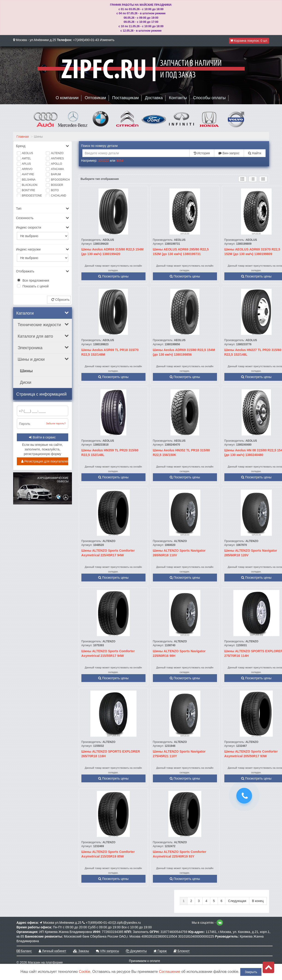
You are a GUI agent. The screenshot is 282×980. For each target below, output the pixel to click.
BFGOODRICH (60, 180)
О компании (67, 98)
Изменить (107, 40)
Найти (255, 153)
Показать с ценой (36, 286)
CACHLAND (59, 196)
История (202, 153)
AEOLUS (28, 153)
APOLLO (56, 164)
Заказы (81, 951)
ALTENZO (57, 153)
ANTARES (57, 158)
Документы (136, 951)
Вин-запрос (229, 153)
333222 (104, 161)
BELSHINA (29, 180)
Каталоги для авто (43, 336)
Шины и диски (43, 359)
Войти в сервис (42, 437)
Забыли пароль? (56, 423)
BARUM (56, 174)
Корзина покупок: (249, 41)
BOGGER (57, 185)
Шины (26, 371)
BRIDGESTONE (31, 196)
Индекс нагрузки (43, 249)
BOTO (55, 190)
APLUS (26, 164)
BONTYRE (29, 190)
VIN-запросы (107, 951)
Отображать (43, 271)
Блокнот (182, 951)
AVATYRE (28, 174)
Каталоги (43, 313)
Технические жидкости (43, 325)
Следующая (237, 901)
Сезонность (43, 218)
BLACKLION (30, 185)
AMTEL (27, 158)
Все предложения (36, 280)
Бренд (43, 146)
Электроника (43, 348)
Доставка (154, 98)
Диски (26, 382)
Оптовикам (95, 98)
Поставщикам (126, 98)
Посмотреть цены (113, 276)
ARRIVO (27, 169)
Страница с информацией (42, 394)
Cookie (85, 972)
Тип (43, 209)
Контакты (178, 98)
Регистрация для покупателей (45, 461)
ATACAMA (57, 169)
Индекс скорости (43, 227)
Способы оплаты (209, 98)
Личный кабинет (52, 951)
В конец (258, 901)
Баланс (24, 951)
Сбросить (60, 300)
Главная (23, 137)
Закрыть (251, 972)
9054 (120, 161)
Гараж (160, 951)
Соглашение (170, 972)
